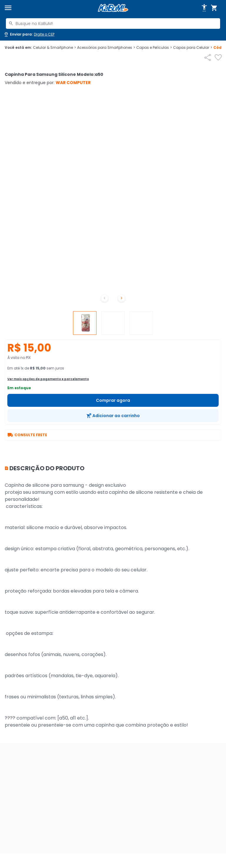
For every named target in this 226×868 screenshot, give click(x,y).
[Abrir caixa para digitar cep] (29, 34)
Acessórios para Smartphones (106, 48)
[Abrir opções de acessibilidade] (204, 8)
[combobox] (113, 24)
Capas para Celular (193, 48)
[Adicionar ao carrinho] (113, 416)
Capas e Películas (154, 48)
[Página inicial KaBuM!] (113, 8)
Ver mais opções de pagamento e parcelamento (48, 379)
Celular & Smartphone (54, 48)
